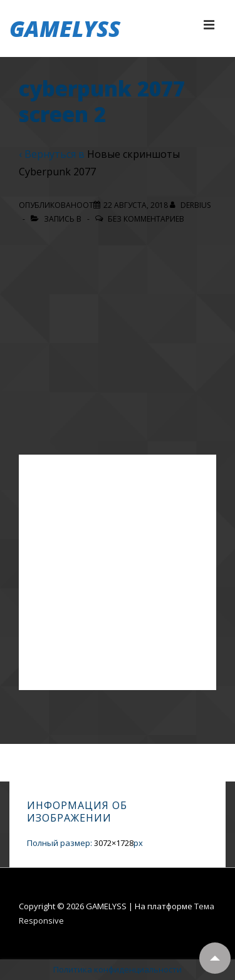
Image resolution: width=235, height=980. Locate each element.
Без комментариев (146, 219)
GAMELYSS (65, 28)
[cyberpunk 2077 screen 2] (136, 205)
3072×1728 (114, 843)
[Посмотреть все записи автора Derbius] (190, 205)
